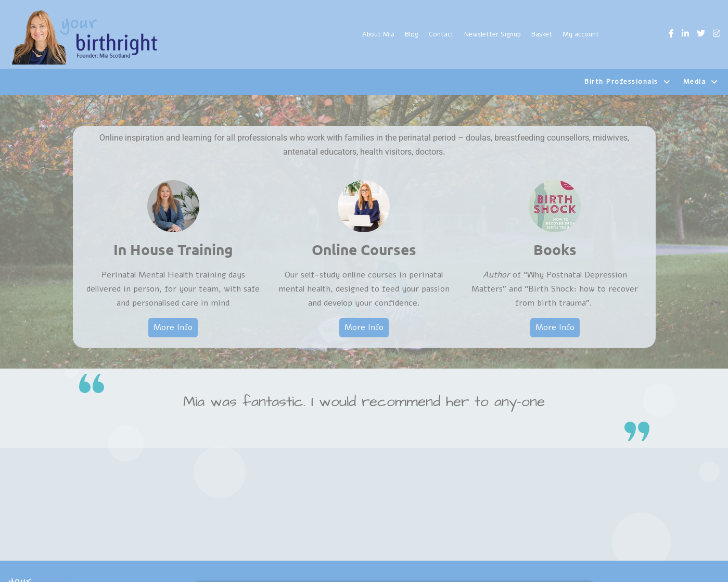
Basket (542, 34)
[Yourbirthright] (86, 37)
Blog (412, 34)
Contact (441, 34)
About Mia (378, 34)
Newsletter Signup (493, 34)
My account (581, 34)
